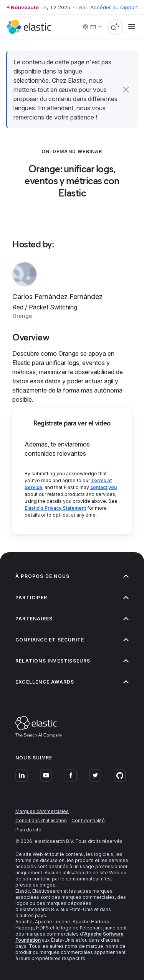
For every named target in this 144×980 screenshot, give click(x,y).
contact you (103, 487)
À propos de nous (72, 576)
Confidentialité (88, 820)
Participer (72, 598)
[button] (126, 90)
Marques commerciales (42, 811)
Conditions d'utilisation (41, 820)
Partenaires (72, 619)
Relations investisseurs (72, 661)
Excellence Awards (72, 682)
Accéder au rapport (114, 7)
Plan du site (28, 830)
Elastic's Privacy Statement (55, 508)
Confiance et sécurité (72, 640)
